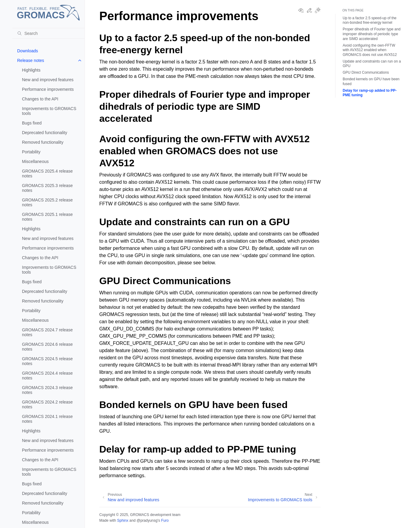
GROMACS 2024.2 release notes (47, 404)
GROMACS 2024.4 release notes (47, 376)
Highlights (31, 70)
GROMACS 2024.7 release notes (47, 332)
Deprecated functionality (45, 133)
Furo (165, 520)
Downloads (28, 51)
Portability (31, 152)
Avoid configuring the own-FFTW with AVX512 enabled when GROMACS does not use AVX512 (370, 50)
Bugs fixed (32, 123)
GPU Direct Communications (366, 72)
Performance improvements (48, 89)
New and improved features (48, 80)
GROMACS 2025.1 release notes (47, 217)
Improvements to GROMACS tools (49, 111)
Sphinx (123, 520)
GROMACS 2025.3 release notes (47, 188)
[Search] (48, 33)
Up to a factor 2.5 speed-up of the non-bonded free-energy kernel (370, 20)
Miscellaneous (35, 161)
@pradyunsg (147, 520)
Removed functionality (43, 142)
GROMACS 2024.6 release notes (47, 347)
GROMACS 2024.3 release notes (47, 390)
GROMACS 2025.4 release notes (47, 173)
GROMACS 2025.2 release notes (47, 202)
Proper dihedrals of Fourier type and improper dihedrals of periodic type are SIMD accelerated (372, 34)
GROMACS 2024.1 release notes (47, 419)
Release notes (31, 60)
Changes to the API (40, 99)
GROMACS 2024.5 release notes (47, 361)
